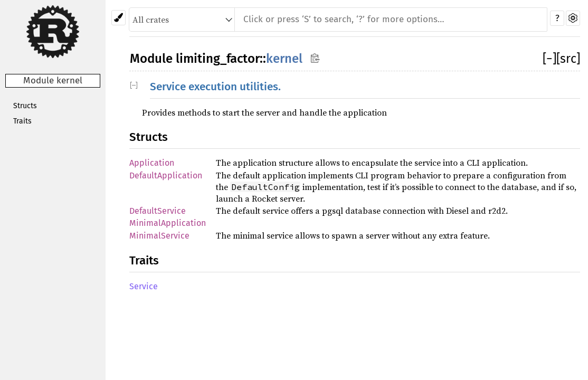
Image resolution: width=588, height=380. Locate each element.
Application (152, 163)
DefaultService (158, 211)
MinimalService (159, 236)
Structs (25, 106)
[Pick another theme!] (118, 18)
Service (144, 286)
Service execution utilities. (215, 87)
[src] (568, 59)
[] (549, 59)
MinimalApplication (168, 223)
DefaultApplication (166, 175)
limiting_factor (218, 59)
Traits (22, 121)
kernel (284, 59)
